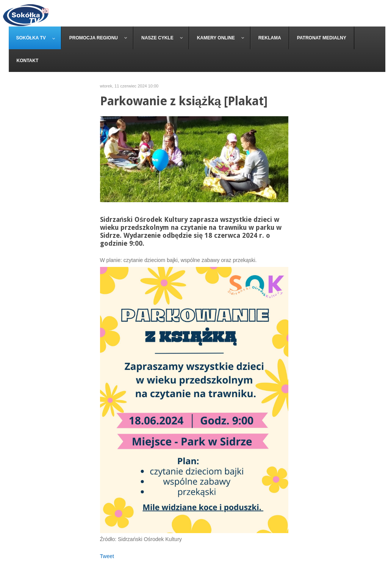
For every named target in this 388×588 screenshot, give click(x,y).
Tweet (107, 556)
